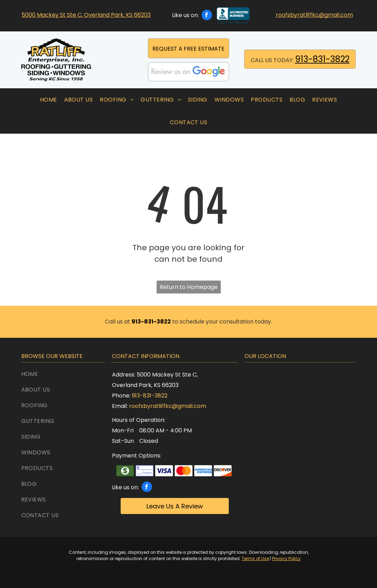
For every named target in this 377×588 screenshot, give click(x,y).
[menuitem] (49, 100)
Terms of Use (255, 559)
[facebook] (207, 16)
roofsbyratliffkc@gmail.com (314, 15)
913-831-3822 (322, 59)
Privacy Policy (286, 559)
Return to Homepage (189, 287)
